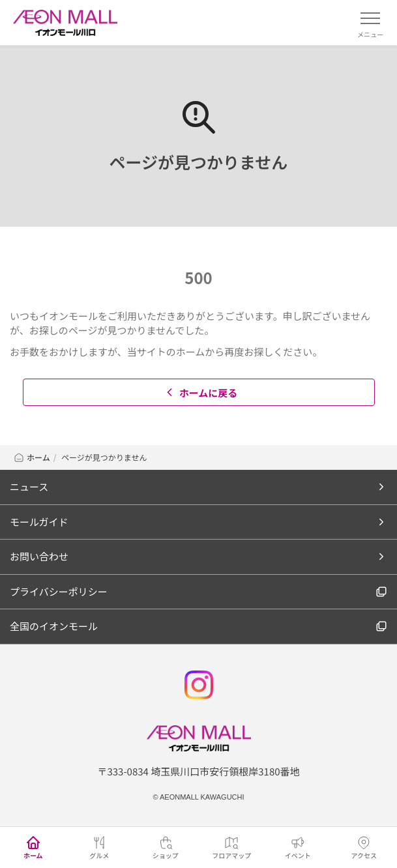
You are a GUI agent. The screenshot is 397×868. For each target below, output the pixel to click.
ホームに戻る (200, 393)
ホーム (32, 457)
